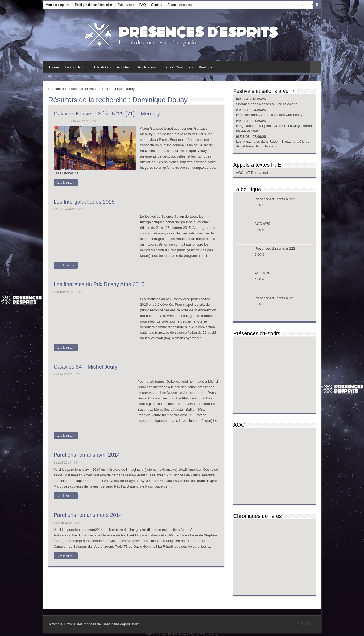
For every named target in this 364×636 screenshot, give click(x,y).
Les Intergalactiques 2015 (84, 202)
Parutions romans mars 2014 (88, 515)
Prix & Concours (178, 67)
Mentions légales (58, 5)
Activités (123, 67)
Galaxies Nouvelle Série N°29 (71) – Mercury (107, 114)
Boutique (206, 67)
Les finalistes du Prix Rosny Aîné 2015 (99, 284)
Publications (147, 67)
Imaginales (244, 126)
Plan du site (126, 5)
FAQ (143, 5)
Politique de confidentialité (94, 5)
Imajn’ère (243, 115)
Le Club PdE (75, 67)
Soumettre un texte (181, 5)
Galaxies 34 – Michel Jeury (86, 367)
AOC (240, 173)
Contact (157, 5)
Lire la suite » (66, 183)
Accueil (54, 67)
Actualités (101, 67)
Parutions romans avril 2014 (87, 455)
